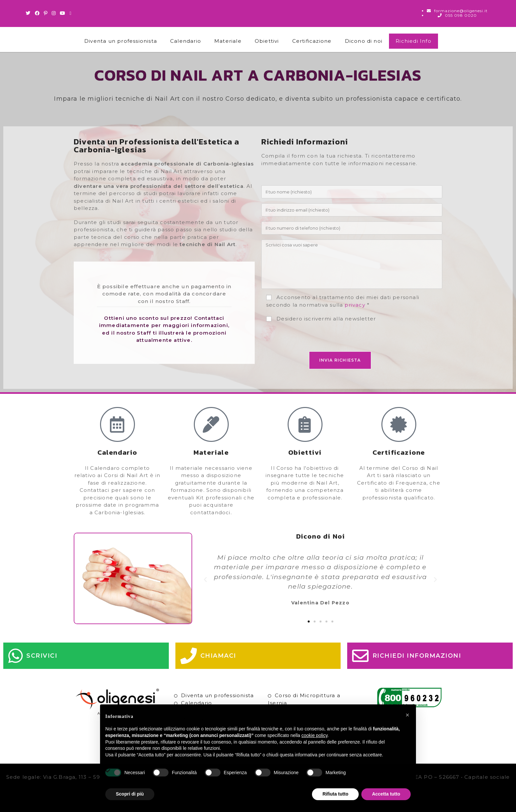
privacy (355, 305)
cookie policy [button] (314, 735)
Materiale (228, 41)
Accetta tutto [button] (386, 794)
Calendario (186, 41)
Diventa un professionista (121, 41)
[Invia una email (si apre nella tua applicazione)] (70, 13)
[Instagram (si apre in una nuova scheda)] (54, 13)
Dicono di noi (364, 41)
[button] (206, 580)
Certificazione (312, 41)
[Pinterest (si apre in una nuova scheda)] (46, 13)
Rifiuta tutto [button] (335, 794)
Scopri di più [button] (130, 794)
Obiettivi (267, 41)
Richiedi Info (413, 41)
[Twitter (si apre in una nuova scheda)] (29, 13)
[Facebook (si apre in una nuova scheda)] (37, 13)
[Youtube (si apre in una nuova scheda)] (63, 13)
